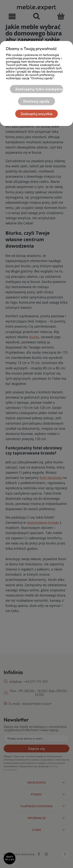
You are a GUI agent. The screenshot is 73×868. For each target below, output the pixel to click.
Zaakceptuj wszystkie (36, 114)
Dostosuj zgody (36, 101)
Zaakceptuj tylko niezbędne (39, 89)
